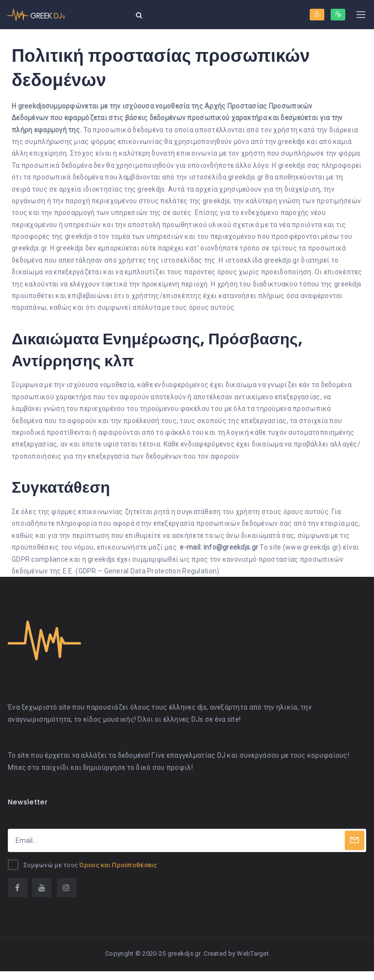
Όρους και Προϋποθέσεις (118, 874)
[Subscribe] (355, 849)
